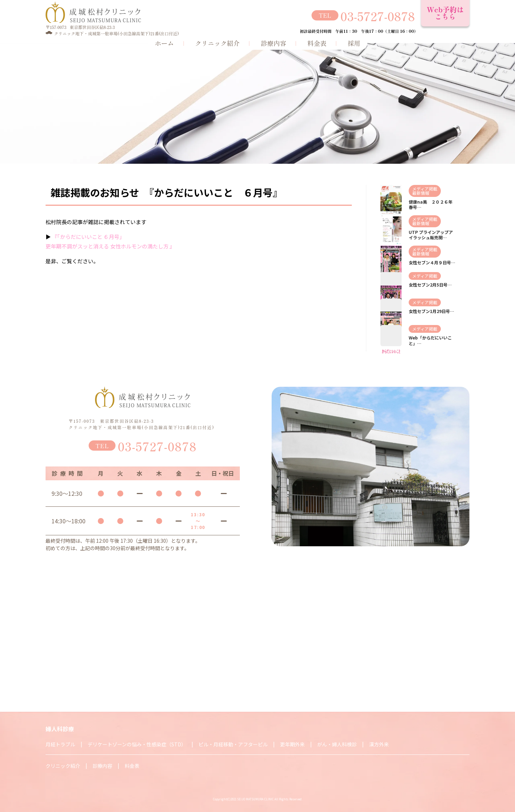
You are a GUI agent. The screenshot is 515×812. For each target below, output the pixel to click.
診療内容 (273, 43)
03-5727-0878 (378, 16)
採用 (354, 43)
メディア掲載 (425, 189)
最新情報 (421, 193)
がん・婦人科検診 (337, 744)
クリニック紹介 (217, 43)
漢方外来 (379, 744)
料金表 (317, 43)
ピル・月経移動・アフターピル (233, 744)
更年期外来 (292, 744)
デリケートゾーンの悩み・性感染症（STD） (137, 744)
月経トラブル (60, 744)
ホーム (164, 43)
